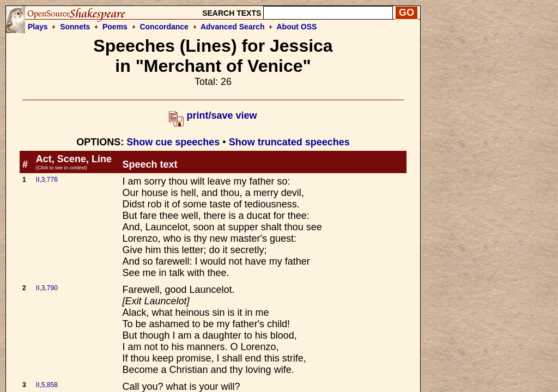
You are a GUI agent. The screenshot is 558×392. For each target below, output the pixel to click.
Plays (38, 27)
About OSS (297, 27)
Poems (115, 27)
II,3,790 (47, 288)
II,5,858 (47, 385)
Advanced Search (233, 27)
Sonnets (75, 27)
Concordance (164, 27)
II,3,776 (47, 180)
